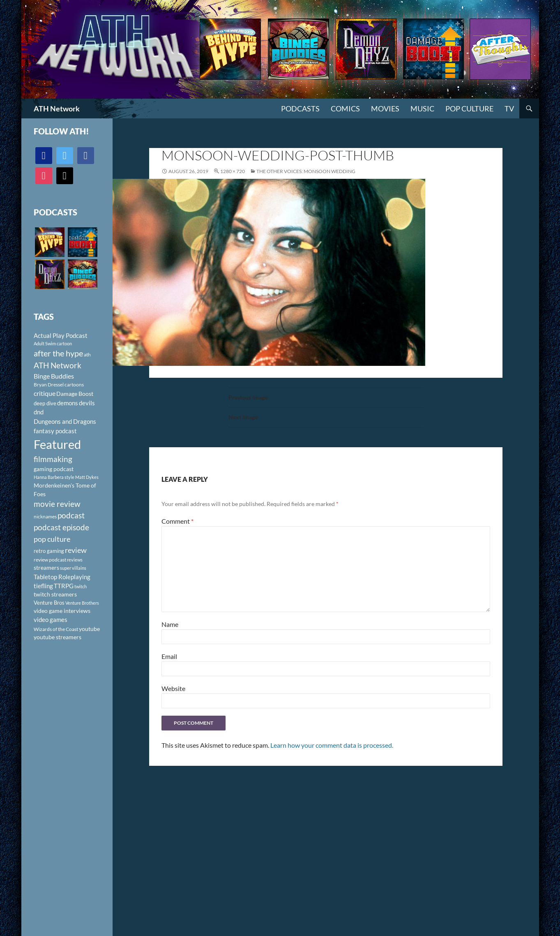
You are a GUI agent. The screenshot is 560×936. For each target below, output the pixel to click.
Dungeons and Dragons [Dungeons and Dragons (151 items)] (65, 421)
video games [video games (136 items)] (51, 620)
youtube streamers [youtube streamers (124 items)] (58, 637)
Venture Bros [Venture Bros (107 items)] (49, 603)
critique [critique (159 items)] (45, 393)
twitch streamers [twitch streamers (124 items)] (55, 594)
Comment (177, 521)
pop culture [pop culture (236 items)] (52, 539)
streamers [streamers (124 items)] (46, 567)
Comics (345, 109)
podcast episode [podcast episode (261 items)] (61, 527)
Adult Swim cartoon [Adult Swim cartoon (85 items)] (53, 343)
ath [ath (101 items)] (87, 355)
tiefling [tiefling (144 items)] (43, 586)
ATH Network (57, 109)
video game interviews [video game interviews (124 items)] (62, 611)
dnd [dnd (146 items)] (39, 412)
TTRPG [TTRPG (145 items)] (64, 586)
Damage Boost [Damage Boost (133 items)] (75, 394)
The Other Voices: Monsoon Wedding (306, 171)
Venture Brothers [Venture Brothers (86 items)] (82, 603)
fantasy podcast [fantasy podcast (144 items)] (55, 431)
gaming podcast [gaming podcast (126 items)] (54, 469)
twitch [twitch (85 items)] (81, 586)
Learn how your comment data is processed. (332, 745)
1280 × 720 (233, 171)
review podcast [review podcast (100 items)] (50, 560)
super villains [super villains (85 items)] (73, 568)
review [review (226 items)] (76, 550)
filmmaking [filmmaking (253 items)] (53, 459)
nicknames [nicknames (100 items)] (45, 517)
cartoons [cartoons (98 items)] (74, 385)
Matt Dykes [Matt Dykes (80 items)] (87, 477)
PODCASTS (300, 109)
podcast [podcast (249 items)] (71, 515)
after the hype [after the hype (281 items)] (58, 353)
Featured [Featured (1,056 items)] (57, 444)
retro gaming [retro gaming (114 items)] (49, 551)
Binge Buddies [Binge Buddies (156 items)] (54, 376)
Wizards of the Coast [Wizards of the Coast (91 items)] (56, 629)
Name (170, 624)
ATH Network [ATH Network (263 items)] (58, 365)
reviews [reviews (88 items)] (75, 560)
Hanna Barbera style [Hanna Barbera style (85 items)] (54, 477)
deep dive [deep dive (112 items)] (45, 403)
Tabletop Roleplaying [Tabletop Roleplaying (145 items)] (62, 577)
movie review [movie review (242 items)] (57, 504)
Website (173, 688)
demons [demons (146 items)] (68, 403)
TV (509, 109)
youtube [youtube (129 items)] (89, 629)
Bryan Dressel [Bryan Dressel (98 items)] (49, 385)
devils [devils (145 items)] (87, 403)
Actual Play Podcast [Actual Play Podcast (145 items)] (61, 335)
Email (169, 656)
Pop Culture (469, 109)
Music (422, 109)
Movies (385, 109)
